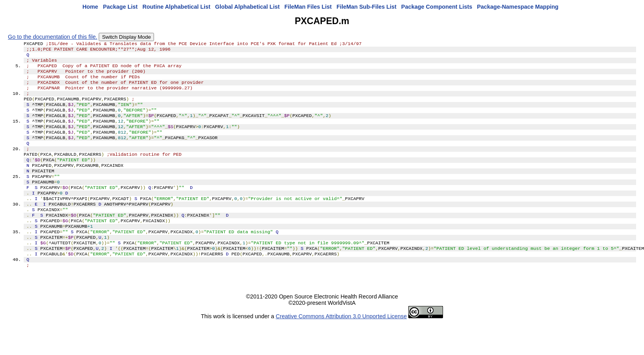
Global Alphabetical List (247, 7)
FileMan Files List (308, 7)
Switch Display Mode (126, 37)
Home (90, 7)
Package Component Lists (437, 7)
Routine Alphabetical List (176, 7)
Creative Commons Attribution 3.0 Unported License (341, 349)
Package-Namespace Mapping (518, 7)
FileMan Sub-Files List (366, 7)
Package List (120, 7)
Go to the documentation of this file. (53, 37)
